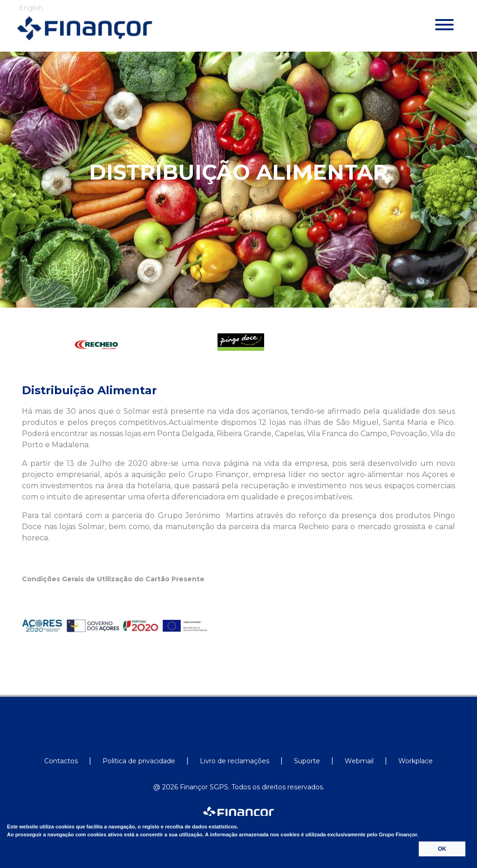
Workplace (416, 761)
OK (442, 849)
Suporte (307, 761)
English (31, 8)
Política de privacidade (139, 761)
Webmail (359, 761)
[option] (94, 345)
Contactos (61, 761)
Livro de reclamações (235, 761)
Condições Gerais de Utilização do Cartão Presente (113, 579)
